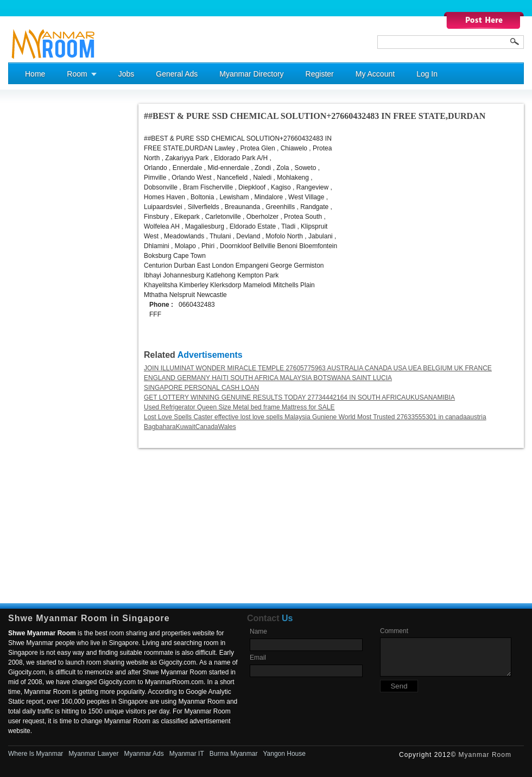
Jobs (126, 74)
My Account (375, 74)
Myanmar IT (187, 754)
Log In (427, 74)
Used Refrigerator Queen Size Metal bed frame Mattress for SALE (239, 407)
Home (35, 74)
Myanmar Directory (251, 74)
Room (77, 74)
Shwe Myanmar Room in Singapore (89, 618)
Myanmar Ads (144, 754)
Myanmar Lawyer (93, 754)
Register (320, 74)
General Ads (177, 74)
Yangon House (284, 754)
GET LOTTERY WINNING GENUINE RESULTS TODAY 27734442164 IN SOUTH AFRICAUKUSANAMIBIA (299, 397)
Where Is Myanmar (36, 754)
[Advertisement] (52, 267)
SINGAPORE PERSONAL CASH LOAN (201, 388)
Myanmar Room (485, 755)
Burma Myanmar (234, 754)
